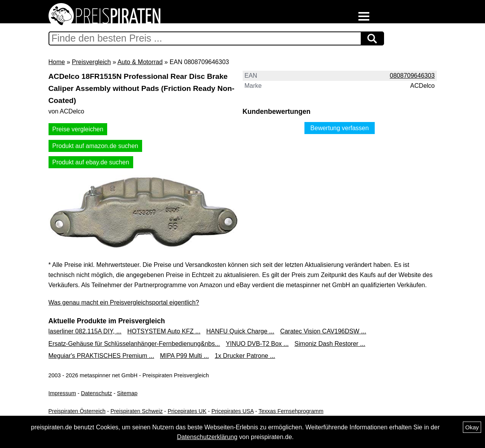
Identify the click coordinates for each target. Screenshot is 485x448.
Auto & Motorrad (140, 62)
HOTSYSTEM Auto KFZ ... (164, 331)
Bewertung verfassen (339, 128)
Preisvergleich (91, 62)
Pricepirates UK (187, 411)
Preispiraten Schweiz (136, 411)
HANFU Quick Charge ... (240, 331)
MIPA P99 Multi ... (184, 356)
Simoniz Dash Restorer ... (330, 344)
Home (57, 62)
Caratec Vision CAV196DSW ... (323, 331)
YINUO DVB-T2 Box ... (257, 344)
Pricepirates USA (232, 411)
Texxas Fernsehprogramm (291, 411)
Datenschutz (96, 393)
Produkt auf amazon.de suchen (95, 146)
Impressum (62, 393)
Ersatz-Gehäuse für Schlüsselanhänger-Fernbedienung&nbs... (134, 344)
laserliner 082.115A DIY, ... (85, 331)
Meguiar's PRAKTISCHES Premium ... (101, 356)
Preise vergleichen (78, 129)
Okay (472, 427)
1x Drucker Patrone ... (245, 356)
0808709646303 (412, 76)
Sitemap (127, 393)
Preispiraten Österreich (77, 411)
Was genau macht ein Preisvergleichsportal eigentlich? (124, 302)
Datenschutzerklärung (207, 437)
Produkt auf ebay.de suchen (91, 162)
